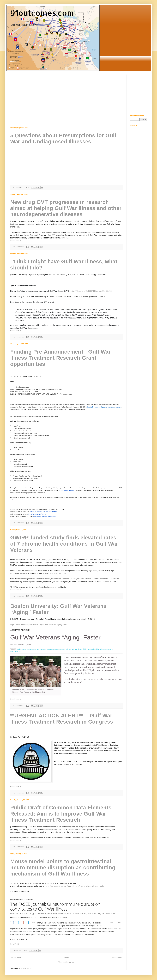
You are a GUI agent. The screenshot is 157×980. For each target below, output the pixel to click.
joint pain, (100, 649)
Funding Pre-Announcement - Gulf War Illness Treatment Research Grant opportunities (60, 358)
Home (67, 958)
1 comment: (17, 951)
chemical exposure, (40, 649)
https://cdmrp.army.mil (66, 490)
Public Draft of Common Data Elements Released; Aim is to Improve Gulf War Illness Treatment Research (61, 814)
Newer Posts (16, 958)
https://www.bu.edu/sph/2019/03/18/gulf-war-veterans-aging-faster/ (39, 624)
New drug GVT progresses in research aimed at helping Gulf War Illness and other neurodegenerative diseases (66, 208)
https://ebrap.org (24, 500)
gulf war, (69, 649)
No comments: (19, 187)
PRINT (112, 923)
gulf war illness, (77, 649)
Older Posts (117, 958)
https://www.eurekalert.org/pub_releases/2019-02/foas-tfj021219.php (75, 886)
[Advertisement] (24, 98)
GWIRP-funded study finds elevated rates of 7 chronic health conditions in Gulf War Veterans (64, 544)
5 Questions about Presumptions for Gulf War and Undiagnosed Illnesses (63, 138)
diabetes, (62, 649)
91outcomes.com (42, 13)
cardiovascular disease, (25, 649)
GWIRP (51, 235)
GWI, (85, 649)
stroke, (106, 649)
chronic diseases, (53, 649)
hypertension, (91, 649)
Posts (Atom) (27, 968)
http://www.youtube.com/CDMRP (45, 516)
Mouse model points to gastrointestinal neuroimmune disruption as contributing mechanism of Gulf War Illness (63, 868)
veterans (18, 651)
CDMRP (64, 238)
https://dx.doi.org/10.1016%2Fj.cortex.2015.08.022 (91, 291)
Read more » (15, 240)
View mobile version (66, 962)
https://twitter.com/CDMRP (38, 514)
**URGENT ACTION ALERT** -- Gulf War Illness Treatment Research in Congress (62, 719)
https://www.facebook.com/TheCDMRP (43, 512)
